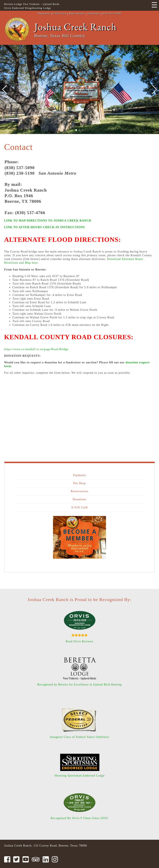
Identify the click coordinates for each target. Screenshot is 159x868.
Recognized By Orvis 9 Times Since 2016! (80, 818)
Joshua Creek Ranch (75, 27)
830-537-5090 (112, 13)
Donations (94, 13)
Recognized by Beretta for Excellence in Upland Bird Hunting (79, 685)
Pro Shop (79, 483)
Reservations (77, 13)
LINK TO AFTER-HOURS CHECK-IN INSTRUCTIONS (45, 227)
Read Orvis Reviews (79, 641)
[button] (76, 130)
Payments (44, 13)
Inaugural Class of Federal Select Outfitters (80, 737)
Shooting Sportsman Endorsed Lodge (80, 776)
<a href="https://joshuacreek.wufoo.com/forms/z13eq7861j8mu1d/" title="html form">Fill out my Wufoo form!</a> (79, 415)
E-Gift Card (60, 13)
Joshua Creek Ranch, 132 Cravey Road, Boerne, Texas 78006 (46, 846)
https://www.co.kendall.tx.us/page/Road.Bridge (36, 349)
